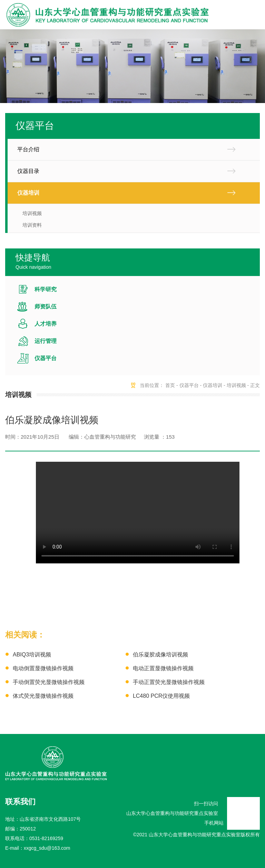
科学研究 (46, 289)
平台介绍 (28, 149)
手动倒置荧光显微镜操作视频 (49, 682)
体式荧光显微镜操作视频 (43, 696)
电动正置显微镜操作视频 (163, 668)
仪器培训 (28, 193)
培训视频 (32, 213)
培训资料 (32, 225)
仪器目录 (28, 171)
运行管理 (46, 341)
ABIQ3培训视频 (32, 655)
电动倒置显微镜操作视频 (43, 668)
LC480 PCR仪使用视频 (161, 696)
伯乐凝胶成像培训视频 (160, 655)
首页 (170, 385)
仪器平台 (46, 358)
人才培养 (46, 324)
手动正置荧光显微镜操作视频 (169, 682)
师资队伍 (46, 307)
